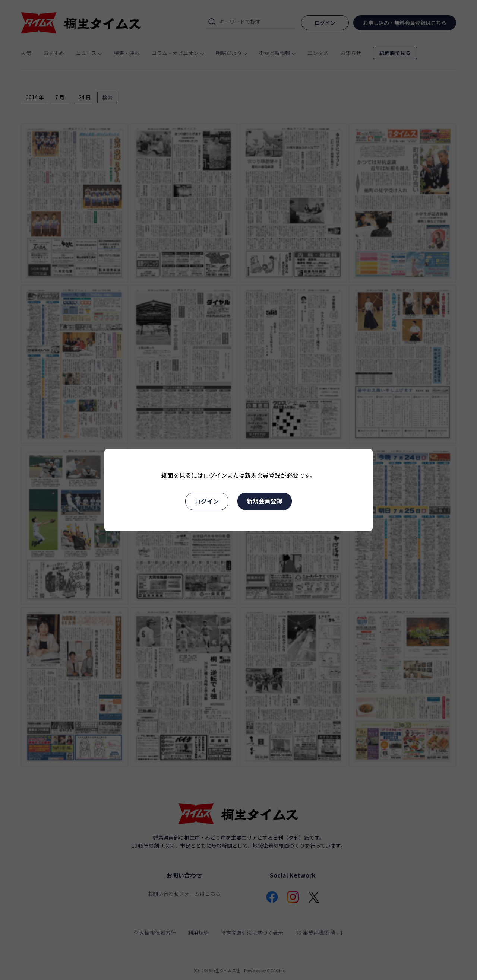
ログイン (207, 501)
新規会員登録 (265, 501)
